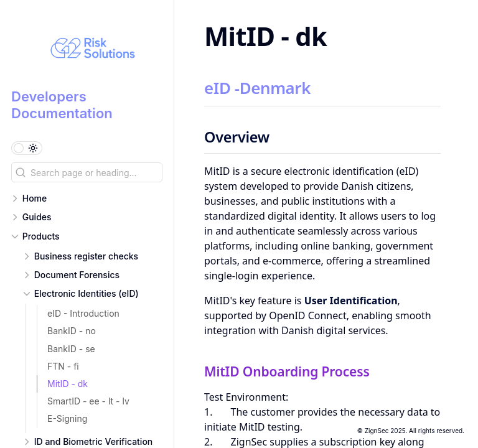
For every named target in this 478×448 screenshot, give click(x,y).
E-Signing (67, 418)
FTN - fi (63, 366)
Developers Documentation (62, 105)
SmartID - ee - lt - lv (88, 401)
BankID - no (72, 331)
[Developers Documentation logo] (92, 50)
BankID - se (71, 349)
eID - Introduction (83, 313)
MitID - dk (68, 384)
